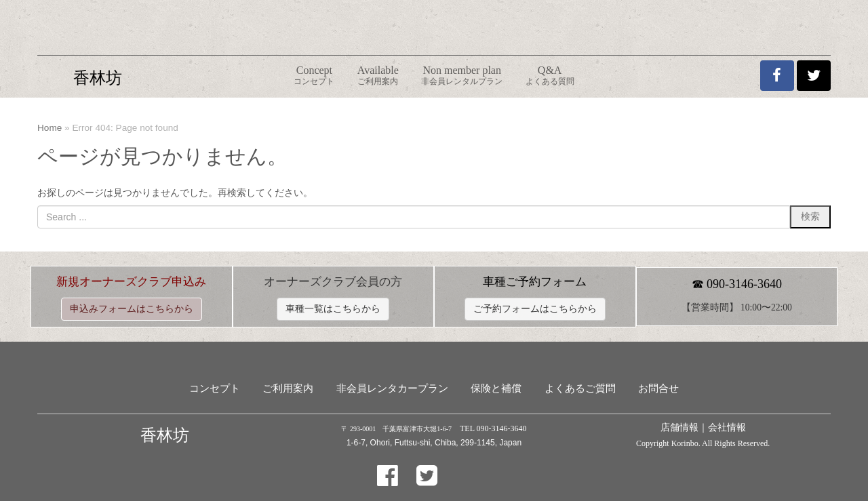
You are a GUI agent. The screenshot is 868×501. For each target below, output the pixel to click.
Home (50, 128)
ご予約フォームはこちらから (535, 309)
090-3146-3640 (744, 284)
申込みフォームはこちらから (132, 309)
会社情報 (727, 427)
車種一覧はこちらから (333, 309)
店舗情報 (679, 427)
